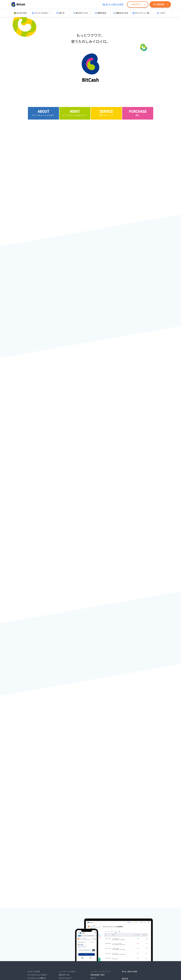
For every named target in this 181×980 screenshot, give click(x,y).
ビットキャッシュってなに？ (37, 905)
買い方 (60, 13)
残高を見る (101, 13)
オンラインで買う (34, 928)
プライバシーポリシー (78, 951)
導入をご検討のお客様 (113, 4)
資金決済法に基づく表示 (59, 951)
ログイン (136, 4)
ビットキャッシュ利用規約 (117, 951)
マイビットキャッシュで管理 (69, 925)
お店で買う (31, 925)
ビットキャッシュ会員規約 (59, 954)
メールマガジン (64, 939)
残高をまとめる (121, 13)
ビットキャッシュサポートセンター (103, 935)
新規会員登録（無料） (98, 905)
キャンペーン (64, 935)
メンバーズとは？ (40, 13)
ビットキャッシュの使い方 (37, 911)
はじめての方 (20, 13)
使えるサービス (81, 13)
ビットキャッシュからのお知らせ (102, 918)
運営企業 (125, 909)
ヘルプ (161, 13)
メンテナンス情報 (97, 922)
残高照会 (62, 918)
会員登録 (159, 4)
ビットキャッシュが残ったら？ (38, 915)
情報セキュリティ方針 (97, 951)
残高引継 (62, 922)
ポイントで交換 (33, 932)
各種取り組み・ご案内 (80, 954)
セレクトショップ (65, 908)
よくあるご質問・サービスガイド (102, 932)
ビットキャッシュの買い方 (37, 908)
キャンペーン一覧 (141, 13)
